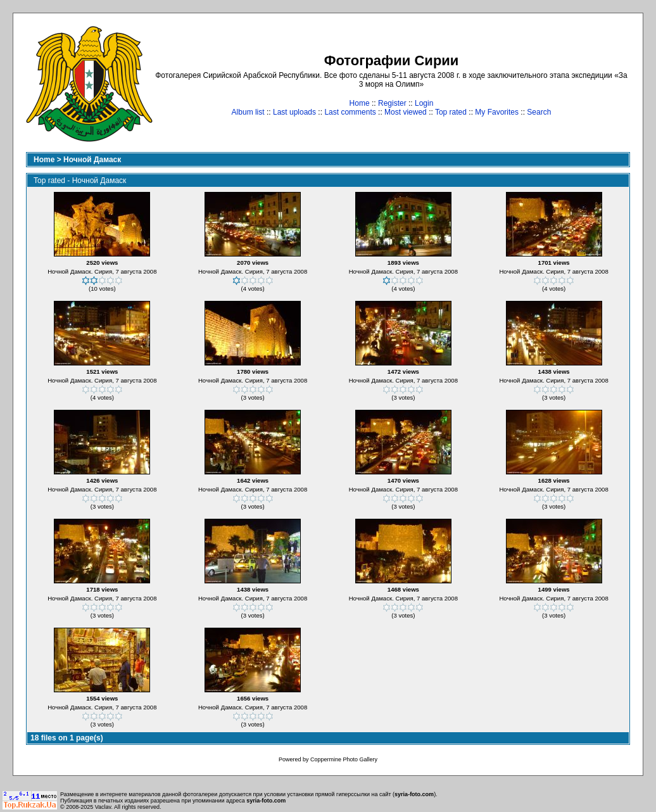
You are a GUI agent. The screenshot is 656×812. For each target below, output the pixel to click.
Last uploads (294, 112)
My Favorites (497, 112)
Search (539, 112)
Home (360, 103)
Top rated (451, 112)
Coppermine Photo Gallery (344, 759)
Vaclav (103, 807)
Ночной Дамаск (92, 160)
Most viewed (406, 112)
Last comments (350, 112)
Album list (248, 112)
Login (424, 103)
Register (392, 103)
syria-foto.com (414, 794)
